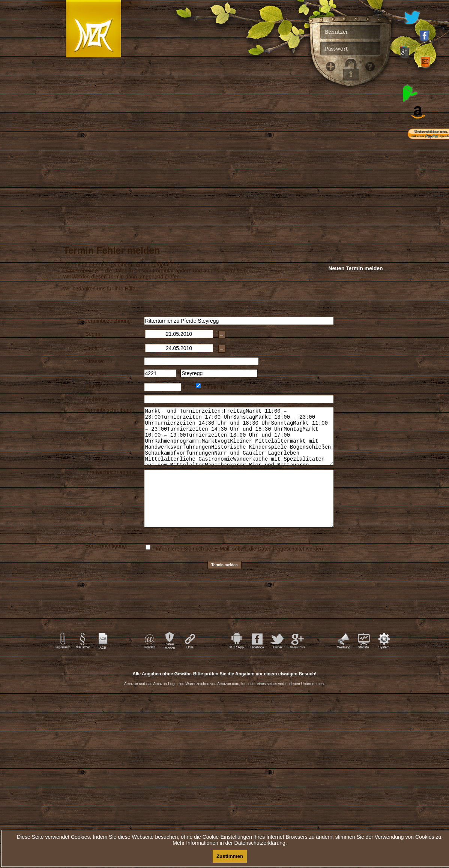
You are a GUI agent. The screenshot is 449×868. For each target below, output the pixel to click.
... (222, 334)
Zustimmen (230, 856)
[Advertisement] (225, 727)
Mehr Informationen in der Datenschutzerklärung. (230, 843)
